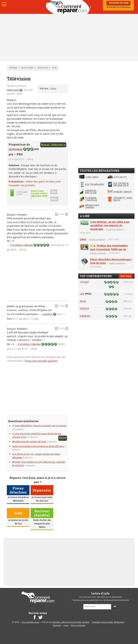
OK (115, 607)
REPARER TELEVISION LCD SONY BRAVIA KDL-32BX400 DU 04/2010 (39, 464)
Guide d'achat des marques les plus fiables (42, 524)
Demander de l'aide (118, 3)
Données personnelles (103, 622)
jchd (82, 294)
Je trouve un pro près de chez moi (42, 499)
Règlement (119, 622)
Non (54, 199)
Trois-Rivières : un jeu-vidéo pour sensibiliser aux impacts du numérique (110, 225)
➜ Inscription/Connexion (118, 7)
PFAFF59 (84, 308)
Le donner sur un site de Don (18, 522)
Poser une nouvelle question (41, 361)
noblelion (48, 314)
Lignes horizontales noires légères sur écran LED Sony (38, 446)
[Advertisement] (69, 38)
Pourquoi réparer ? (115, 229)
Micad (83, 301)
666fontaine (13, 90)
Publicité (57, 625)
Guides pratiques (97, 239)
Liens (83, 239)
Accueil (69, 7)
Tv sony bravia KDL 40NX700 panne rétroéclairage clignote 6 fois (37, 436)
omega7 (84, 282)
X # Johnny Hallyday (22, 245)
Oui (54, 192)
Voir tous (126, 276)
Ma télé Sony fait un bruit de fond (29, 442)
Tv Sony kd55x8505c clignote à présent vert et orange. (39, 426)
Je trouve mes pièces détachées (18, 499)
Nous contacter (78, 625)
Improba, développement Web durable (71, 622)
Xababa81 (85, 316)
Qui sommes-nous (31, 622)
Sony (53, 88)
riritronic (16, 149)
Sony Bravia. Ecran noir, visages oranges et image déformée (36, 456)
